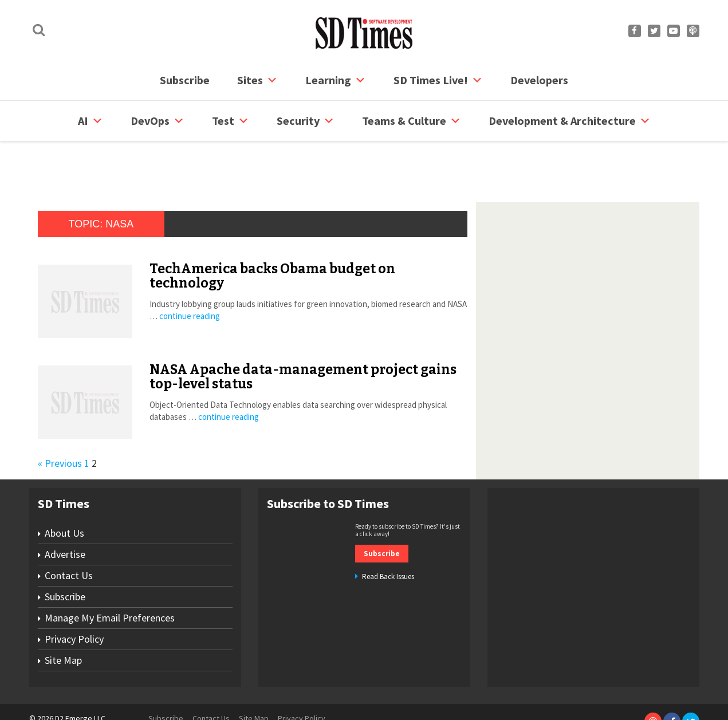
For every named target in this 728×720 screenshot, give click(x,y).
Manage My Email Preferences (110, 574)
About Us (64, 489)
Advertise (65, 511)
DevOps (158, 121)
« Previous (60, 420)
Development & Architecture (570, 121)
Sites (257, 80)
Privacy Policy (74, 595)
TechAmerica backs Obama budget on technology (272, 232)
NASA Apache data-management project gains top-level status (303, 333)
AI (90, 121)
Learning (336, 80)
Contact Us (69, 532)
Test (231, 121)
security (306, 121)
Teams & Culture (412, 121)
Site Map (63, 617)
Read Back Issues (388, 533)
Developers (539, 80)
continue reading (190, 272)
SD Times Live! (438, 80)
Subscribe (185, 80)
